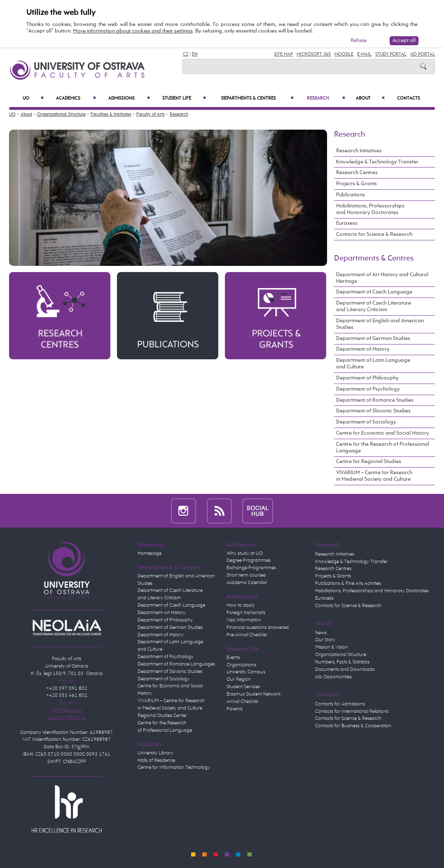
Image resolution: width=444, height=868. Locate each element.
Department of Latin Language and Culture (373, 364)
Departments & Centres (258, 98)
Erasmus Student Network (254, 694)
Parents (235, 709)
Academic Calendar (247, 583)
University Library (155, 753)
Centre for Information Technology (174, 768)
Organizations (241, 665)
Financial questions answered (258, 628)
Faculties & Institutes (111, 114)
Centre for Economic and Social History (383, 433)
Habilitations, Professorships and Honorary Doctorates (370, 209)
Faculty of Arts (151, 114)
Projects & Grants (356, 184)
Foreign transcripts (246, 613)
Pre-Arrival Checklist (247, 635)
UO (33, 98)
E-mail (364, 54)
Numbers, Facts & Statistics (342, 662)
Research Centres (357, 173)
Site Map (283, 54)
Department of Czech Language (374, 292)
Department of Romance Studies (375, 400)
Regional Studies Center (162, 716)
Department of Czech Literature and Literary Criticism (374, 306)
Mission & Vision (332, 647)
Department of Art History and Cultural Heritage (382, 278)
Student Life (184, 98)
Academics (76, 98)
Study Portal (391, 54)
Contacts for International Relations (352, 712)
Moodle (344, 54)
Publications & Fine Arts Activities (348, 584)
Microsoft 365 (314, 54)
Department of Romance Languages (176, 664)
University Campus (246, 672)
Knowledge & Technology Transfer (377, 162)
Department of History (363, 349)
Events (233, 658)
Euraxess (347, 223)
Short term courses (246, 575)
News (321, 633)
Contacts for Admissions (340, 704)
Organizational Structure (61, 114)
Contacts (409, 98)
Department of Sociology (366, 422)
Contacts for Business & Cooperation (353, 726)
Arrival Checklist (242, 702)
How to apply (241, 605)
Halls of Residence (156, 761)
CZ (186, 54)
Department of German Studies (373, 339)
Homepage (150, 554)
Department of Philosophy (367, 378)
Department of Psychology (368, 389)
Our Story (325, 640)
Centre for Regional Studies (369, 462)
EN (195, 54)
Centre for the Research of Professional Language (383, 448)
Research (326, 98)
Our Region (239, 680)
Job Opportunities (333, 677)
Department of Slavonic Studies (373, 411)
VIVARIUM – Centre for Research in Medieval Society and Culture (374, 476)
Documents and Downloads (345, 670)
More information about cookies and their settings (133, 31)
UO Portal (423, 54)
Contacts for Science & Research (374, 234)
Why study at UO (245, 554)
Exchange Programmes (251, 568)
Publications (351, 195)
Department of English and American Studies (380, 324)
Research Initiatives (359, 151)
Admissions (129, 98)
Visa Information (244, 620)
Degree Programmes (249, 561)
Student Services (243, 687)
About (370, 98)
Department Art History (161, 613)
